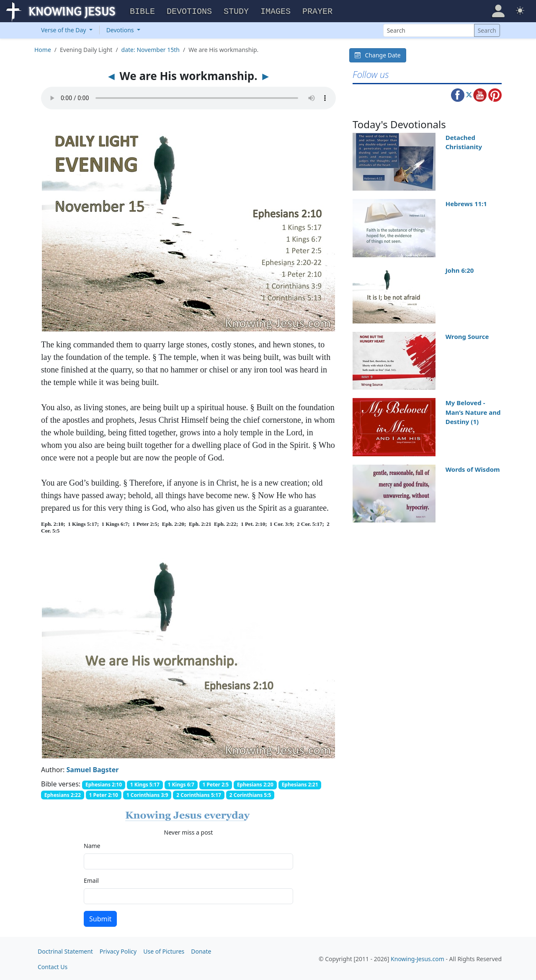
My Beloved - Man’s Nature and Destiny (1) (473, 411)
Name (92, 844)
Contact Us (53, 966)
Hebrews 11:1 (466, 202)
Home (43, 48)
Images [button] (276, 11)
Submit (100, 918)
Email (91, 879)
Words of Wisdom (473, 468)
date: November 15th (151, 48)
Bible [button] (142, 11)
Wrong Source (467, 335)
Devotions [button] (189, 11)
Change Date (378, 54)
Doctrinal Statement (65, 950)
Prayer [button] (317, 11)
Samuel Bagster (93, 768)
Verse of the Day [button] (64, 29)
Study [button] (236, 11)
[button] (498, 10)
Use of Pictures (164, 950)
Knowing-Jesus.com (417, 958)
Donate (201, 950)
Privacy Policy (118, 950)
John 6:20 (460, 269)
